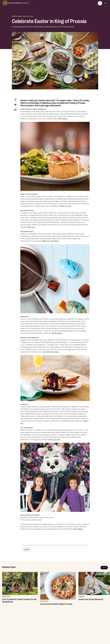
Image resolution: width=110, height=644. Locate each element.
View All (104, 568)
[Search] (100, 3)
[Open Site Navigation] (105, 3)
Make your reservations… (51, 241)
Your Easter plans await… (51, 352)
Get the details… (57, 333)
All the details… (63, 119)
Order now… (31, 227)
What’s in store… (66, 206)
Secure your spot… (55, 440)
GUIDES (27, 549)
